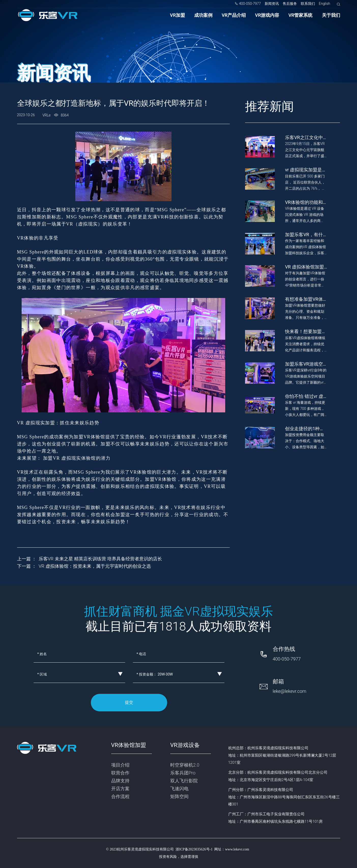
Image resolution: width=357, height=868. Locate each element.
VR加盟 (177, 15)
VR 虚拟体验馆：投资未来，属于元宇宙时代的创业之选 (95, 566)
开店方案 (120, 789)
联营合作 (120, 773)
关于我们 (331, 15)
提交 (129, 702)
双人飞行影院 (184, 781)
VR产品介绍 (234, 15)
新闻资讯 (272, 4)
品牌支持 (120, 781)
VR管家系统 (300, 15)
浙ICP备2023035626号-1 (194, 849)
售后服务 (290, 4)
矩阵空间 (179, 796)
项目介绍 (120, 765)
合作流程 (120, 796)
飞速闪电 (179, 789)
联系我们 (308, 4)
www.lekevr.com (237, 849)
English (325, 4)
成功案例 (203, 15)
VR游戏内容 (267, 15)
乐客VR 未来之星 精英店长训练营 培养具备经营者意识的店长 (101, 559)
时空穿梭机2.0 (185, 765)
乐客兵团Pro (183, 773)
